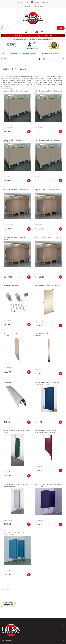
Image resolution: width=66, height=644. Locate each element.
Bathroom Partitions (29, 54)
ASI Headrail (8, 382)
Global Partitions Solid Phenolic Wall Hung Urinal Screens (47, 383)
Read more (8, 87)
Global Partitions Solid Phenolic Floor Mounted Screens (16, 485)
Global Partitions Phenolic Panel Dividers (15, 335)
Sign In (28, 6)
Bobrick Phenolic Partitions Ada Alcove (17, 189)
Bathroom (14, 54)
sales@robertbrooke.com (41, 2)
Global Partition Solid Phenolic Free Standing (16, 141)
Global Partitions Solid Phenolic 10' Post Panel (17, 431)
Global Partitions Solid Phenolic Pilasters (46, 335)
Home (3, 54)
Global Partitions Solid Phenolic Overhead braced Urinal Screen (46, 431)
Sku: (5, 128)
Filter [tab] (4, 59)
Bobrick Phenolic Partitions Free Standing (14, 238)
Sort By (48, 59)
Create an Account (38, 6)
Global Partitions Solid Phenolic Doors (48, 285)
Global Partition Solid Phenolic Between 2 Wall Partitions (49, 92)
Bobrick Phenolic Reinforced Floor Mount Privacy (15, 534)
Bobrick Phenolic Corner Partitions (47, 237)
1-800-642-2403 (24, 2)
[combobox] (29, 28)
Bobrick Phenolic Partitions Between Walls (47, 190)
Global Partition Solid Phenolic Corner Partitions (48, 141)
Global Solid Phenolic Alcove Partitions (17, 91)
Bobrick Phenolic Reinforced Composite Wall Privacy (48, 485)
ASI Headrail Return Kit (11, 285)
